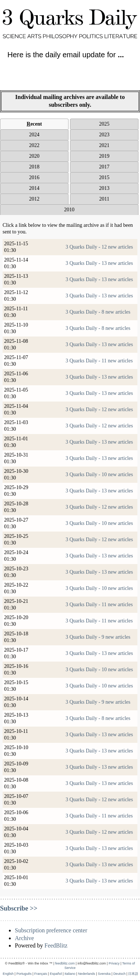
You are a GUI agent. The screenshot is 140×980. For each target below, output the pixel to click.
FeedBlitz (56, 945)
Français (41, 974)
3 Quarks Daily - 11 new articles (99, 361)
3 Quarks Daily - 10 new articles (99, 474)
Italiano (70, 974)
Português (24, 974)
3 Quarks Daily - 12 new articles (99, 247)
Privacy (114, 963)
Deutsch (119, 974)
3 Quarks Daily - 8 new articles (98, 312)
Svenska (104, 974)
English (8, 974)
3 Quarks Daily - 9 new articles (98, 637)
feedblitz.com (65, 963)
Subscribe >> (19, 908)
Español (56, 974)
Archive (24, 938)
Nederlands (87, 974)
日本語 (133, 974)
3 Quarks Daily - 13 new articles (99, 263)
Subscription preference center (51, 930)
